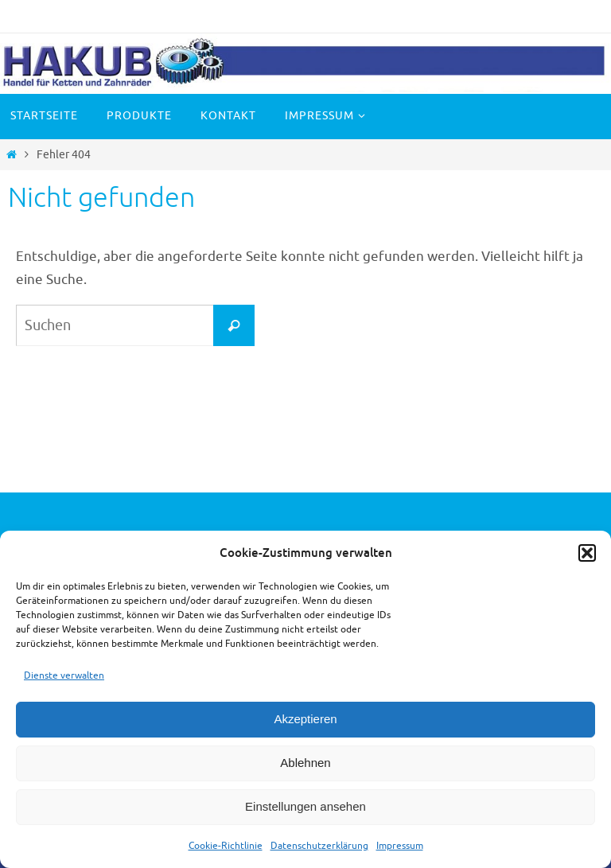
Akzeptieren (305, 719)
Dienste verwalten (64, 675)
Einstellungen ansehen (305, 806)
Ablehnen (305, 763)
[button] (587, 553)
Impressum (400, 846)
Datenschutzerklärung (319, 846)
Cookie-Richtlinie (226, 846)
